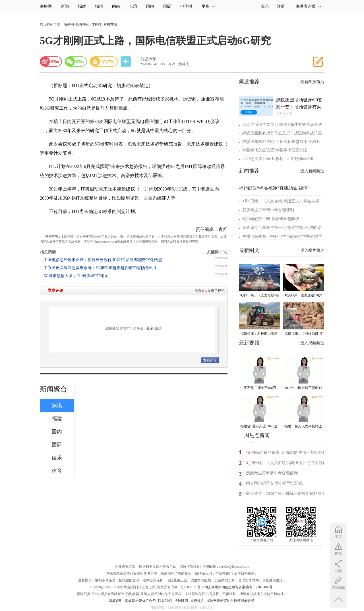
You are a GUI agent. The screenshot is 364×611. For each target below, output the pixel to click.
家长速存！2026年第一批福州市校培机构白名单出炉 (286, 494)
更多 (208, 6)
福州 (99, 6)
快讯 (57, 405)
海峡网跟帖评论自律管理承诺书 (230, 601)
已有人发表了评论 (210, 291)
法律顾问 (181, 601)
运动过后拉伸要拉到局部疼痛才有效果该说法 (282, 125)
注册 (281, 6)
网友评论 (55, 291)
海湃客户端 (308, 6)
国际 (167, 6)
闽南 (116, 6)
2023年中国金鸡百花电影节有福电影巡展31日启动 (303, 388)
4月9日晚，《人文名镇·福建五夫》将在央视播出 (259, 296)
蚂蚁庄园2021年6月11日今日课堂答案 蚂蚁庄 (282, 142)
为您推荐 (148, 59)
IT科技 (97, 24)
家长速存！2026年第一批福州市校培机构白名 (282, 228)
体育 (57, 471)
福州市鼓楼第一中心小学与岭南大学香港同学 (282, 236)
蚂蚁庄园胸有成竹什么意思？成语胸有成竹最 (282, 133)
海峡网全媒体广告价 (140, 601)
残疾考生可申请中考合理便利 (268, 210)
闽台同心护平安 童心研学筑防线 (271, 219)
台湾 (133, 6)
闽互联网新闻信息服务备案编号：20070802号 (239, 587)
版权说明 (116, 601)
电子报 (186, 6)
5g (225, 252)
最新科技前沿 (312, 82)
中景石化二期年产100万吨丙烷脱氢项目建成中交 (259, 388)
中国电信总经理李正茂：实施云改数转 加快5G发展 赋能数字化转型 (103, 260)
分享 (126, 62)
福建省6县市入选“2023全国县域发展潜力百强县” (259, 427)
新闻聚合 (53, 389)
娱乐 (57, 458)
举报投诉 (197, 601)
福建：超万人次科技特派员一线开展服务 (303, 427)
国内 (150, 6)
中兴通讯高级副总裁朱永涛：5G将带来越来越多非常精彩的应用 (100, 268)
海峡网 (46, 6)
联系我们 (165, 601)
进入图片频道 (312, 250)
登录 (150, 328)
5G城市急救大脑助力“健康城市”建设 (76, 276)
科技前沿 (110, 24)
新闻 (65, 6)
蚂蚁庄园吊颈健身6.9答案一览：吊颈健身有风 (299, 103)
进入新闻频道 (312, 171)
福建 (82, 6)
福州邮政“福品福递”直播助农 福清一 (276, 188)
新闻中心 (83, 24)
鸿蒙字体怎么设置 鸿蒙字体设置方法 (275, 150)
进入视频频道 (312, 343)
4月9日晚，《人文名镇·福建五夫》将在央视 (281, 201)
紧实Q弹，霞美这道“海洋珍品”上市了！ (303, 296)
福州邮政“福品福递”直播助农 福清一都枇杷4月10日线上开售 (287, 453)
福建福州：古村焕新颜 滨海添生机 (304, 334)
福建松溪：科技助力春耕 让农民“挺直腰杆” (259, 334)
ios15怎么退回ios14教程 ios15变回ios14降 (278, 159)
